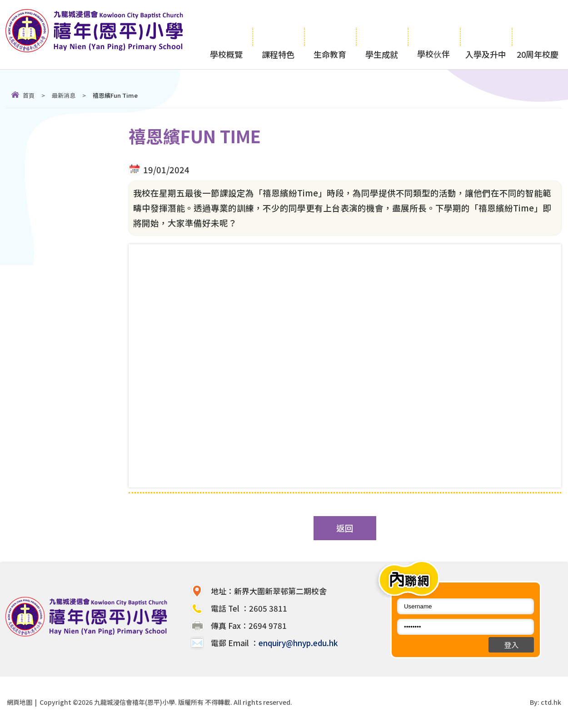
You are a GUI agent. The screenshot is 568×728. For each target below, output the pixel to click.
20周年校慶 (538, 35)
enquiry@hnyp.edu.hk (298, 643)
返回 (345, 528)
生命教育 (330, 35)
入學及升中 (486, 35)
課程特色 (278, 35)
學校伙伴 (433, 34)
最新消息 (64, 95)
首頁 (29, 95)
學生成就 (382, 35)
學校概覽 (226, 35)
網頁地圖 (20, 702)
